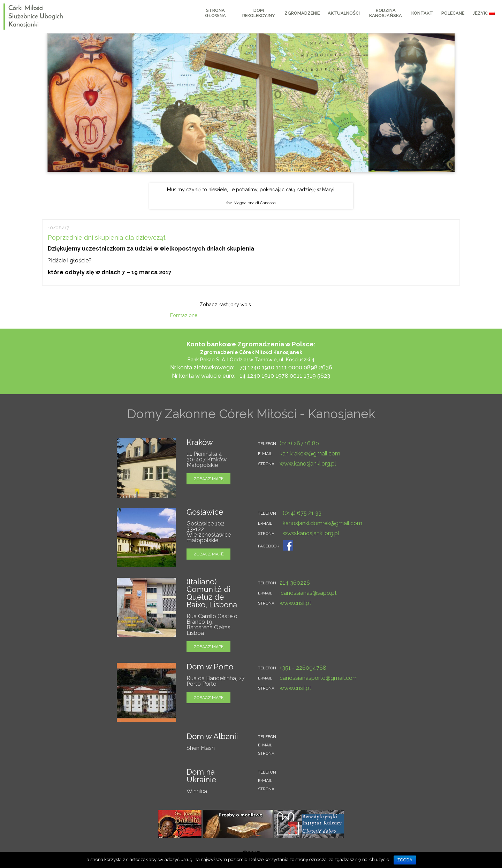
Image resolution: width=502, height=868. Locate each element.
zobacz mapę (208, 479)
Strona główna (215, 13)
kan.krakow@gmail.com (310, 454)
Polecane (453, 13)
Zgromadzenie (302, 13)
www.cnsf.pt (295, 603)
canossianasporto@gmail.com (319, 678)
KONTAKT (422, 13)
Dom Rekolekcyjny (259, 13)
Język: (484, 13)
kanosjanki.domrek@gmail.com (322, 523)
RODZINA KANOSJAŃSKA (386, 13)
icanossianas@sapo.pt (308, 593)
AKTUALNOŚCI (344, 13)
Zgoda (405, 860)
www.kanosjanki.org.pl (308, 464)
